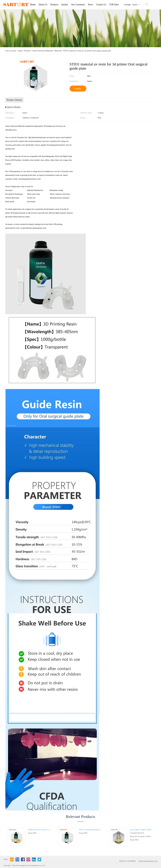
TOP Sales (114, 5)
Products (54, 5)
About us (43, 5)
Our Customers (78, 5)
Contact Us (101, 5)
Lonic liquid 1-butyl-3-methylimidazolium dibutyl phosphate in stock (142, 830)
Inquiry (78, 89)
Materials (58, 51)
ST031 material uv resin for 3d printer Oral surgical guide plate (87, 51)
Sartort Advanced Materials (43, 51)
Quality (65, 5)
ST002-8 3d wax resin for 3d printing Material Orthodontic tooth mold (40, 830)
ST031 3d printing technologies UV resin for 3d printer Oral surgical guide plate (90, 830)
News (90, 5)
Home (33, 5)
